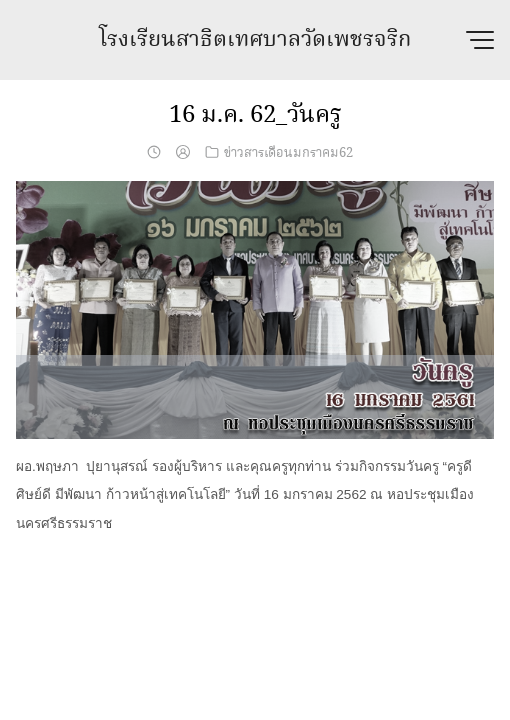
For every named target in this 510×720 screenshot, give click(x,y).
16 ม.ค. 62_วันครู (255, 115)
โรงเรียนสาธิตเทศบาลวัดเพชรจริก (255, 40)
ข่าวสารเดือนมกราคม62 (288, 153)
